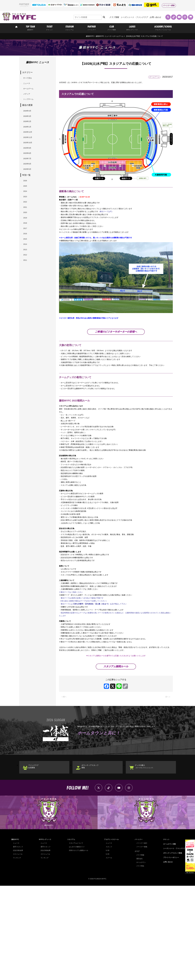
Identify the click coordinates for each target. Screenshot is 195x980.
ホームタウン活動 (168, 938)
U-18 (107, 945)
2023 (27, 225)
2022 (27, 232)
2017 (27, 265)
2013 (27, 292)
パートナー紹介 (141, 937)
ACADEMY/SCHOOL (163, 28)
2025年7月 (29, 179)
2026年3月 (29, 125)
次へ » (167, 785)
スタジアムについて (75, 937)
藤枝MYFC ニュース (104, 36)
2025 (27, 212)
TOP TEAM (30, 28)
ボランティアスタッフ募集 (94, 856)
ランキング (17, 952)
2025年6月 (29, 186)
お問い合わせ (155, 17)
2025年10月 (30, 159)
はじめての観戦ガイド (76, 941)
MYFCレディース (45, 934)
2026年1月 (29, 139)
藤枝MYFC (90, 36)
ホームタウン (140, 957)
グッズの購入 (150, 856)
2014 (27, 286)
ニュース (29, 86)
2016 (27, 272)
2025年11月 (30, 152)
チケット (165, 934)
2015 (27, 279)
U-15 (107, 948)
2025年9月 (29, 165)
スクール (108, 952)
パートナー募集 (169, 5)
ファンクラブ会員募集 (37, 856)
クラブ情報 (114, 17)
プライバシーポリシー (170, 952)
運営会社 (138, 953)
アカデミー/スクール (111, 934)
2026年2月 (29, 132)
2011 (27, 306)
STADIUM (70, 28)
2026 (27, 205)
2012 (27, 299)
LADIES (132, 28)
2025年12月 (30, 145)
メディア (29, 99)
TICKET (50, 28)
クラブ (136, 946)
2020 (27, 245)
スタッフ (108, 941)
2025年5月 (29, 192)
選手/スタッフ (18, 941)
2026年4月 (29, 119)
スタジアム (70, 934)
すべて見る (30, 79)
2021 (27, 239)
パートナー (138, 934)
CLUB (112, 28)
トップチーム (31, 106)
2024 (27, 219)
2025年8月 (29, 172)
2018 (27, 259)
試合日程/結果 (18, 945)
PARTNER (92, 28)
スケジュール (18, 948)
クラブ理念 (139, 960)
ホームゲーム (118, 36)
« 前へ (65, 785)
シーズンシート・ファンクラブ (134, 17)
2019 (27, 252)
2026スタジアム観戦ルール (78, 945)
